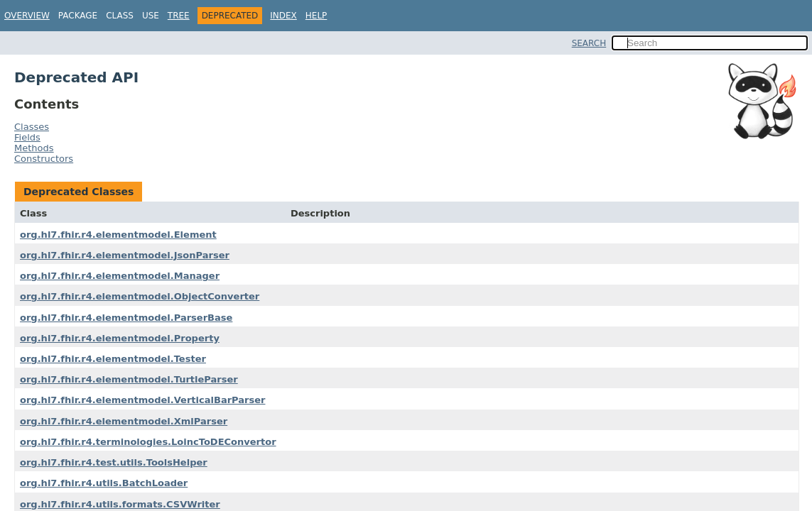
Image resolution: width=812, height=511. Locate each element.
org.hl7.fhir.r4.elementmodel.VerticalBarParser (142, 400)
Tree (179, 16)
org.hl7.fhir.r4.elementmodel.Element (118, 235)
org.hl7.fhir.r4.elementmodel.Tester (113, 359)
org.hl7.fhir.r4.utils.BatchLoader (104, 483)
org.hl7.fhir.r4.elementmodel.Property (120, 338)
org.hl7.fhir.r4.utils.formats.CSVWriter (120, 504)
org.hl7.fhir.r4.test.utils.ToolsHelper (114, 462)
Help (316, 16)
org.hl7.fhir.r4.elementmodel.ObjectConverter (140, 296)
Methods (34, 148)
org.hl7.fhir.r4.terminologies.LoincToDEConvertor (148, 442)
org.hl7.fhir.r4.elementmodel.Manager (120, 276)
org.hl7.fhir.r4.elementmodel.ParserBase (126, 318)
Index (283, 16)
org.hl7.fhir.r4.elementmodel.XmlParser (124, 421)
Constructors (44, 159)
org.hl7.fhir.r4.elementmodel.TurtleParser (129, 379)
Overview (27, 16)
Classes (32, 127)
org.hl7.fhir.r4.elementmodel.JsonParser (125, 255)
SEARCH (589, 43)
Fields (27, 137)
